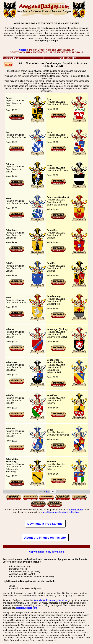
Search (23, 50)
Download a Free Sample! (45, 524)
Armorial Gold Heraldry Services (50, 600)
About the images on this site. (45, 538)
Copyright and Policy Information (47, 552)
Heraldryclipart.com (27, 608)
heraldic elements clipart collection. (61, 512)
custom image (76, 510)
